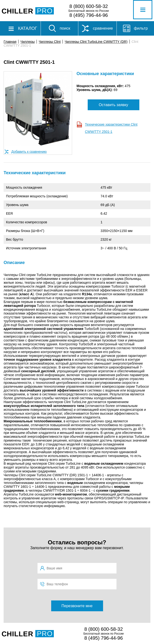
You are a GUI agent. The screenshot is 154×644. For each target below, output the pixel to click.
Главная (10, 42)
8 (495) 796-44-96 (89, 15)
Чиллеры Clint (50, 42)
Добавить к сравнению (29, 152)
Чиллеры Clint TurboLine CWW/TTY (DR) (96, 42)
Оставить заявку (114, 105)
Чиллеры (28, 42)
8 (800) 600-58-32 (89, 6)
